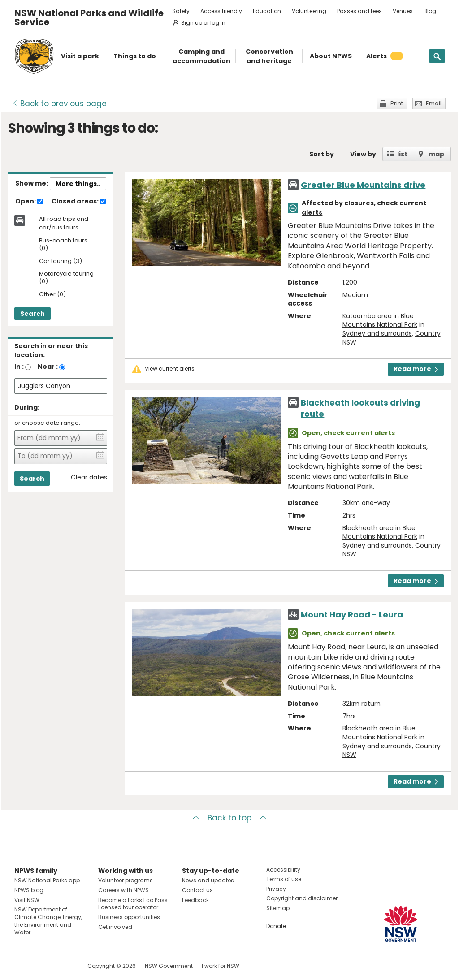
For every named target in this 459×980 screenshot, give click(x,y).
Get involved (115, 927)
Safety (181, 11)
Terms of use (284, 879)
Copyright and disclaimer (302, 898)
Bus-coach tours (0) (63, 245)
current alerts (370, 433)
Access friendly (221, 11)
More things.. (78, 184)
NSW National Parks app (47, 880)
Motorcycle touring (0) (66, 278)
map (436, 154)
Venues (403, 11)
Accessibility (283, 870)
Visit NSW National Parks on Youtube (61, 966)
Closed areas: (79, 202)
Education (267, 11)
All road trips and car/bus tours (64, 223)
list (402, 154)
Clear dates (89, 477)
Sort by (322, 154)
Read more (416, 369)
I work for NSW (221, 966)
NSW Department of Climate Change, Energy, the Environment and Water (48, 921)
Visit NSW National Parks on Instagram (42, 966)
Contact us (197, 890)
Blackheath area (368, 528)
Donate (276, 926)
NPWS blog (29, 890)
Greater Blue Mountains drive (363, 185)
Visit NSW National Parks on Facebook (23, 966)
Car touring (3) (61, 261)
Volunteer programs (126, 880)
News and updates (208, 880)
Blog (430, 11)
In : (19, 367)
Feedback (195, 900)
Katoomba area (367, 316)
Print (397, 103)
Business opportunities (129, 917)
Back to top (229, 818)
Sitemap (278, 908)
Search (32, 314)
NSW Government (169, 966)
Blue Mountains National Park (380, 320)
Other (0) (52, 295)
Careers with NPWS (123, 890)
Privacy (276, 889)
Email (434, 103)
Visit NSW (27, 900)
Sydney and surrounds (377, 333)
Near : (48, 367)
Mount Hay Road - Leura (352, 615)
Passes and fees (359, 11)
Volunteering (309, 11)
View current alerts (170, 369)
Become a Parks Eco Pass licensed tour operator (133, 904)
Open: (29, 202)
